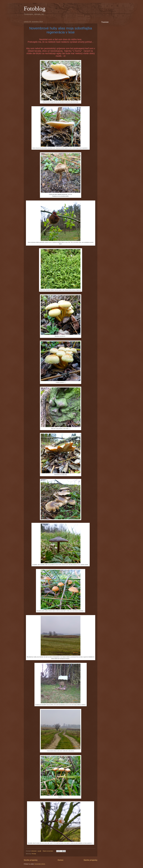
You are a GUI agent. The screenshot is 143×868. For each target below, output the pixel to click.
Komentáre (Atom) (40, 864)
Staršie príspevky (90, 860)
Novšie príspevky (31, 860)
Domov (61, 860)
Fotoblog (35, 9)
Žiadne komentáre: (48, 851)
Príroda (34, 854)
